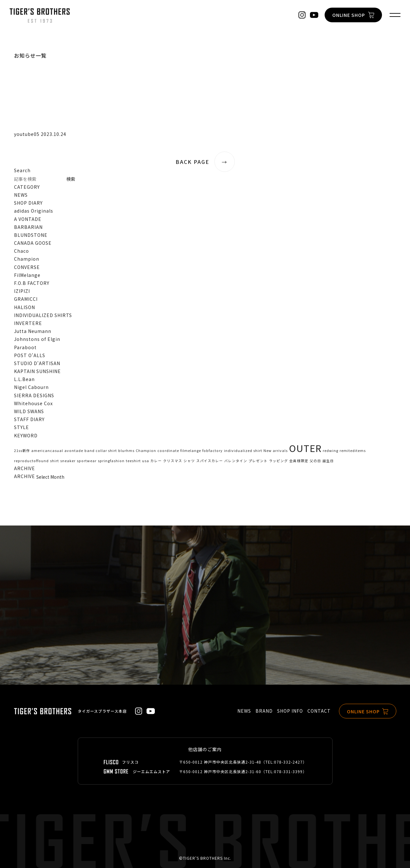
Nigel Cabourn (31, 387)
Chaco (22, 251)
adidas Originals (34, 211)
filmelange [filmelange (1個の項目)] (191, 451)
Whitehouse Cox (33, 403)
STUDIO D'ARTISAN (37, 363)
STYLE (22, 427)
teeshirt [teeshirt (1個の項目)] (133, 461)
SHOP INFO (290, 711)
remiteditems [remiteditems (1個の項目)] (353, 451)
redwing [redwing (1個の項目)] (331, 451)
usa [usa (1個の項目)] (146, 461)
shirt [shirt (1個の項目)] (54, 461)
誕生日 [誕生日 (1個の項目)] (328, 461)
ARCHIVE (25, 476)
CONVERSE (27, 267)
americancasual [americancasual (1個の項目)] (47, 451)
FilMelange (27, 275)
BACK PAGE (205, 162)
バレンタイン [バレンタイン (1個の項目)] (236, 461)
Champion (27, 259)
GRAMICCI (26, 299)
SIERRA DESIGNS (34, 395)
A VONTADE (28, 219)
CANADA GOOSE (33, 243)
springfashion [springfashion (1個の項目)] (111, 461)
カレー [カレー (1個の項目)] (156, 461)
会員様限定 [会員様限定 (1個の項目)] (299, 461)
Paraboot (25, 347)
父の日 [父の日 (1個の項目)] (315, 461)
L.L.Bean (24, 379)
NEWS (21, 195)
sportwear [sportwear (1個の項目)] (87, 461)
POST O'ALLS (30, 355)
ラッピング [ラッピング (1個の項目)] (278, 461)
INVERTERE (28, 323)
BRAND (264, 711)
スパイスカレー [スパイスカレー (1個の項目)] (210, 461)
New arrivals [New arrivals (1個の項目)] (276, 451)
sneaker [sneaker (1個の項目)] (68, 461)
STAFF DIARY (29, 419)
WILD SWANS (29, 411)
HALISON (25, 307)
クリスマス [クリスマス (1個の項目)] (173, 461)
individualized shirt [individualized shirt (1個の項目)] (243, 451)
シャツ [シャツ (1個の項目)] (189, 461)
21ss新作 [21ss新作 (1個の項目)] (22, 451)
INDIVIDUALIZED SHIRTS (43, 315)
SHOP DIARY (28, 203)
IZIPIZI (22, 291)
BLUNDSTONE (31, 235)
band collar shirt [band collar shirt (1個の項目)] (101, 451)
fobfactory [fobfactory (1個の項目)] (212, 451)
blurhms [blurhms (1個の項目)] (126, 451)
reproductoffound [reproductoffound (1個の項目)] (31, 461)
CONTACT (319, 711)
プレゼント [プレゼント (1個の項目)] (258, 461)
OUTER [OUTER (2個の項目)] (305, 448)
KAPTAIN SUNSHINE (37, 371)
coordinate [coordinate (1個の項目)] (168, 451)
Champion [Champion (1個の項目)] (146, 451)
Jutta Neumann (33, 331)
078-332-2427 (288, 762)
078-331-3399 (288, 771)
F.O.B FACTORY (32, 283)
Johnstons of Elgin (37, 339)
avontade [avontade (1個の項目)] (74, 451)
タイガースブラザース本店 (102, 711)
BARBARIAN (28, 227)
